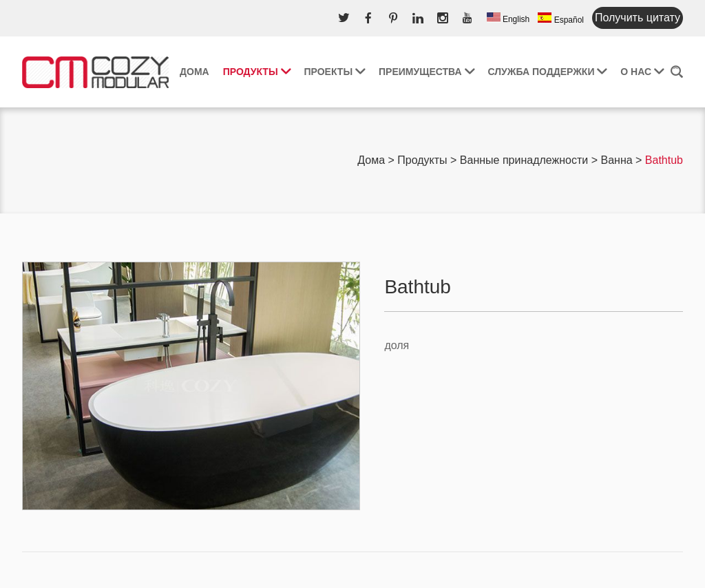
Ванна (616, 160)
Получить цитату (638, 18)
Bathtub (664, 160)
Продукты (257, 72)
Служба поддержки (548, 72)
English (508, 18)
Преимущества (427, 72)
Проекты (335, 72)
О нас (642, 72)
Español (561, 19)
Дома (194, 72)
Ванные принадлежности (524, 160)
